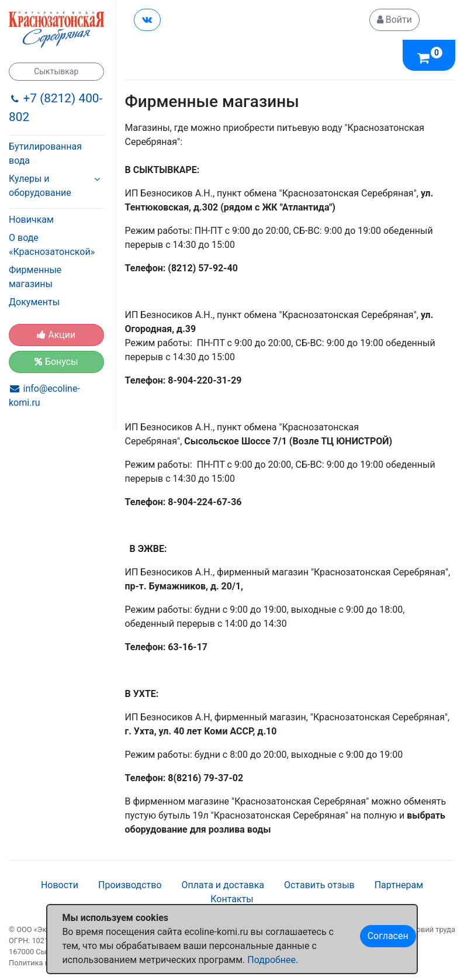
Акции (56, 335)
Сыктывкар (56, 71)
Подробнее (271, 960)
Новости (60, 885)
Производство (130, 885)
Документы (34, 302)
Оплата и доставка (223, 885)
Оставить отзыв (319, 885)
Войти (394, 20)
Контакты (232, 899)
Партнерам (399, 885)
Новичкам (31, 220)
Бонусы (56, 362)
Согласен (388, 936)
